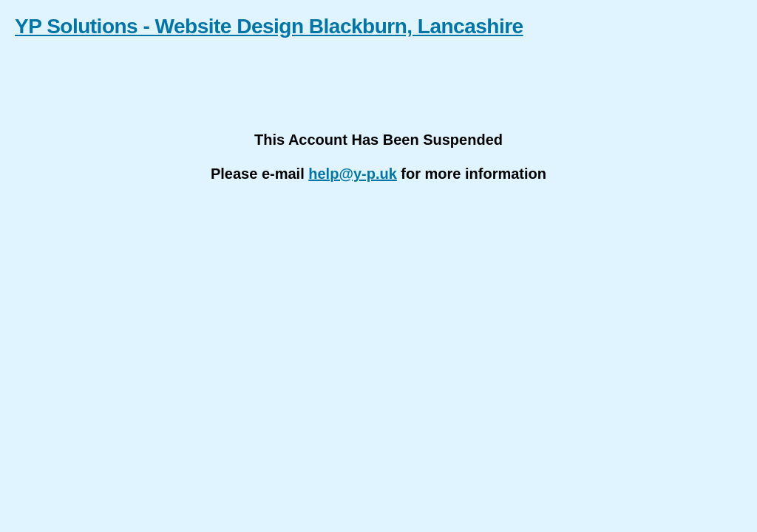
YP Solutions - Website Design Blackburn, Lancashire (269, 26)
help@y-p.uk (353, 174)
